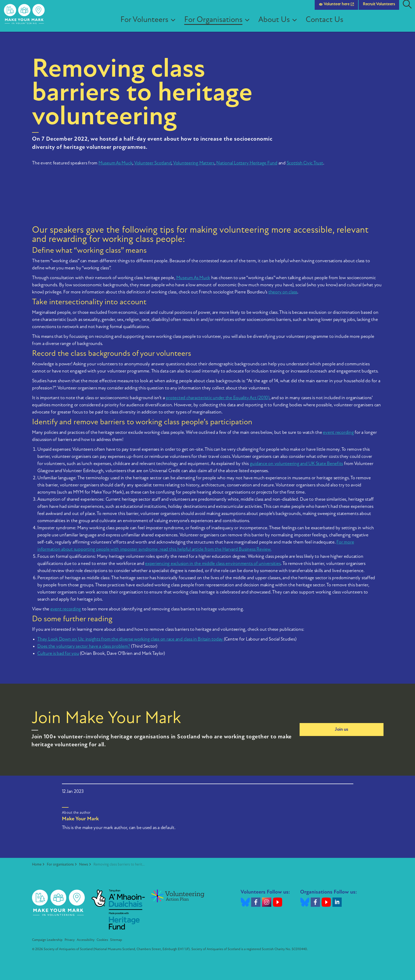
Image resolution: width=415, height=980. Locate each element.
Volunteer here (336, 8)
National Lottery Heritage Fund (247, 163)
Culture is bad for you (58, 654)
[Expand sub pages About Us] (300, 24)
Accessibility (86, 940)
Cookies (102, 940)
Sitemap (116, 940)
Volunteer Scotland (153, 163)
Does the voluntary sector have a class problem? (84, 647)
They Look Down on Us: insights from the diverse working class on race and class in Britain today (131, 639)
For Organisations (217, 24)
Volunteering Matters (194, 163)
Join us (342, 730)
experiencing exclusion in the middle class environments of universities (213, 564)
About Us (278, 24)
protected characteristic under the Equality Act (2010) (218, 398)
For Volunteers (148, 24)
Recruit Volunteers (379, 8)
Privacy (70, 940)
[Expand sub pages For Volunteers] (179, 24)
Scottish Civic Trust (305, 163)
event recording (338, 433)
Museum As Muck (116, 163)
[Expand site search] (407, 8)
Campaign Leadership (47, 940)
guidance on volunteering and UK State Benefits (297, 464)
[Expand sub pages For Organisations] (253, 24)
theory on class (283, 292)
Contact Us (328, 24)
